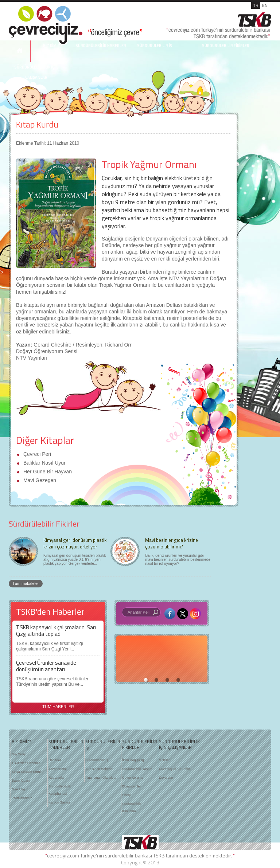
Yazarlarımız (58, 769)
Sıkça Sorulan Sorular (28, 772)
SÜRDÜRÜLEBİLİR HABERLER (101, 46)
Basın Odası (21, 781)
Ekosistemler (132, 786)
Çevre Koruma (133, 778)
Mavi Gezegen (39, 480)
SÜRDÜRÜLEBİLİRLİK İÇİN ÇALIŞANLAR (176, 744)
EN (265, 5)
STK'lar (164, 760)
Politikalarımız (22, 798)
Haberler (55, 760)
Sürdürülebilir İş (97, 760)
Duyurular (166, 778)
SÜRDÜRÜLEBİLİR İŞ (155, 46)
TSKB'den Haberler (26, 763)
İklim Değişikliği (133, 760)
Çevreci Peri (36, 454)
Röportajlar (57, 778)
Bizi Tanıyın (20, 754)
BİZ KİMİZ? (21, 742)
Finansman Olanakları (101, 778)
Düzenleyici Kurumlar (174, 769)
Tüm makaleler (26, 583)
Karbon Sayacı (59, 802)
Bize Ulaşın (20, 789)
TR (256, 5)
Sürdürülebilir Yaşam (137, 769)
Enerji (126, 795)
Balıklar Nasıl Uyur (44, 463)
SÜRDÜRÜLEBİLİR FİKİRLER (226, 46)
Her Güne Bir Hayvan (47, 472)
